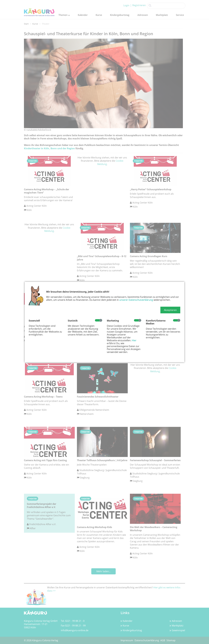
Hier (134, 340)
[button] (170, 310)
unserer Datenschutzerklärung (136, 300)
